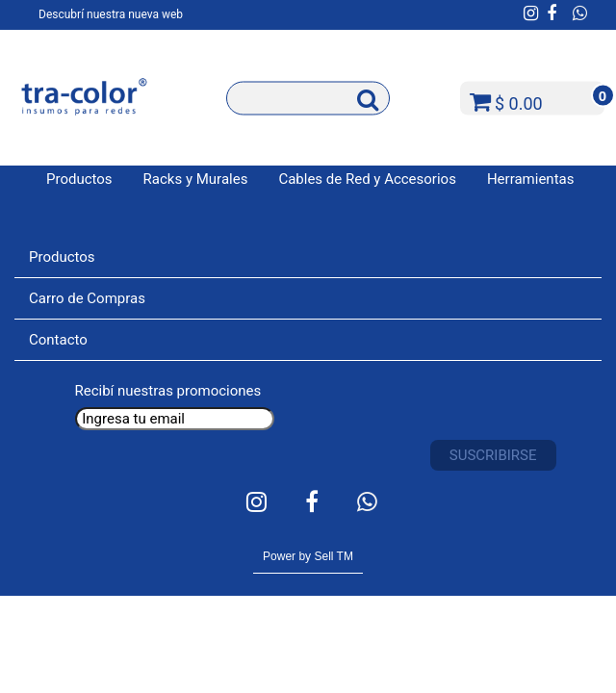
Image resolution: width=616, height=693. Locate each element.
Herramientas (531, 179)
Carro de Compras (87, 298)
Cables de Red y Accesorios (367, 179)
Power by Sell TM (308, 556)
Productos (79, 179)
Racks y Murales (196, 179)
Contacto (58, 340)
